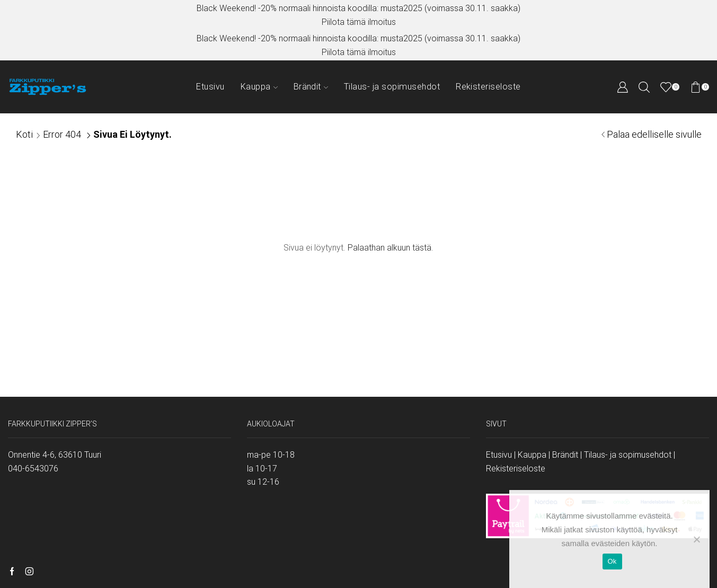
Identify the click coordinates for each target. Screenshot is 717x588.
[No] (696, 539)
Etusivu (210, 87)
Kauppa (259, 87)
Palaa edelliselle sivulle (654, 134)
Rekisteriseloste (488, 87)
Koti (24, 134)
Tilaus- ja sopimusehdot (392, 87)
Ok (612, 561)
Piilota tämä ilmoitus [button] (359, 22)
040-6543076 (33, 469)
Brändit (311, 87)
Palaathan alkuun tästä (390, 248)
